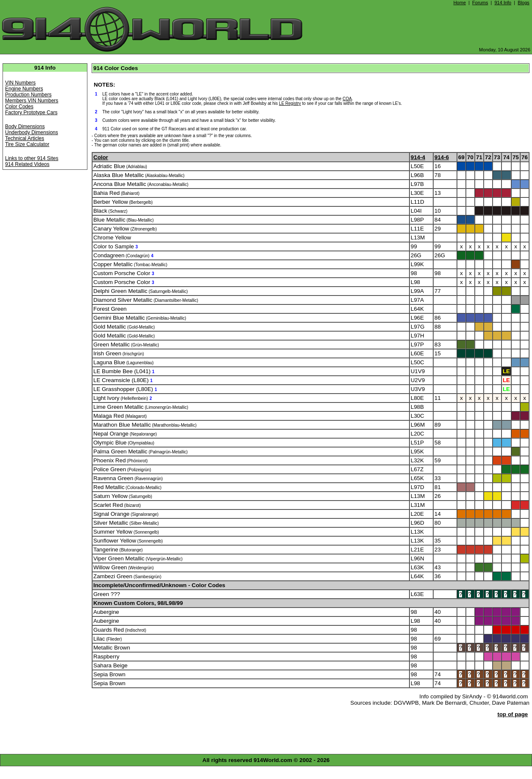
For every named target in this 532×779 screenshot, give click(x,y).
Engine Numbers (24, 89)
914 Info (503, 3)
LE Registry (290, 103)
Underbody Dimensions (32, 132)
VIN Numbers (20, 83)
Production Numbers (28, 95)
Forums (480, 3)
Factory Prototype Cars (31, 112)
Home (460, 3)
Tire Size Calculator (27, 144)
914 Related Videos (27, 164)
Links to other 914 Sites (32, 158)
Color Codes (19, 107)
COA (347, 99)
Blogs (524, 3)
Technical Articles (25, 138)
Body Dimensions (25, 127)
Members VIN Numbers (32, 101)
